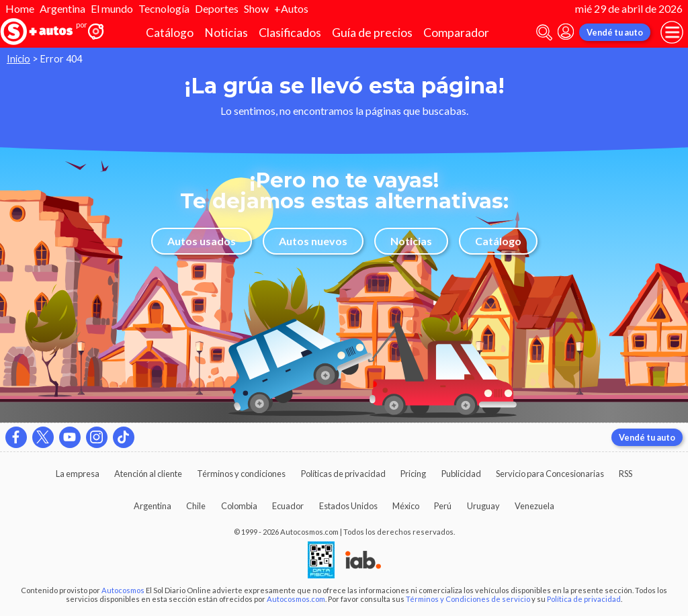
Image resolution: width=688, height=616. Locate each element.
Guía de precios (372, 33)
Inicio (18, 59)
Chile (196, 506)
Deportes (217, 8)
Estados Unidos (348, 506)
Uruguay (483, 506)
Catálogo (170, 33)
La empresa (78, 474)
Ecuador (288, 506)
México (406, 506)
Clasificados (290, 33)
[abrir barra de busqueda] (544, 33)
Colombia (239, 506)
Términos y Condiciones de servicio (468, 599)
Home (20, 8)
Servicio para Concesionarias (550, 474)
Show (256, 8)
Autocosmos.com (296, 599)
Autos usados (202, 241)
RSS (626, 474)
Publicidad (461, 474)
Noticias (226, 33)
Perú (443, 506)
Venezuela (534, 506)
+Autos (291, 8)
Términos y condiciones (241, 474)
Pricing (413, 474)
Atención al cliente (148, 474)
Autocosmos (123, 590)
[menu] (672, 32)
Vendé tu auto (615, 32)
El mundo (112, 8)
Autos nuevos (313, 241)
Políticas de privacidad (343, 474)
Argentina (62, 8)
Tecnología (164, 8)
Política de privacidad (584, 599)
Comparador (456, 33)
